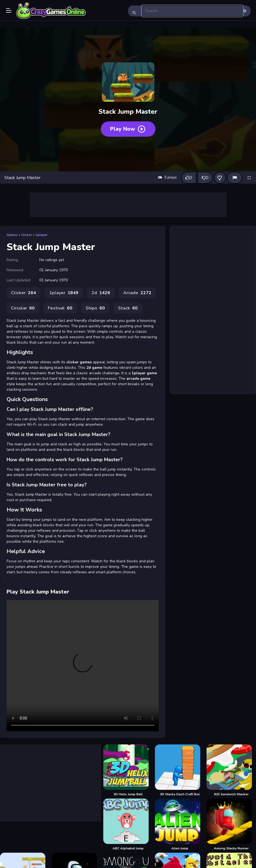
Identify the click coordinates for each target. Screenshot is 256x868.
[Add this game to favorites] (220, 178)
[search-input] (192, 11)
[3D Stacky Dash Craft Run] (180, 770)
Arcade (137, 293)
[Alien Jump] (180, 825)
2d (101, 293)
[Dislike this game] (205, 178)
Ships (95, 308)
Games (12, 235)
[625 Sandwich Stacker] (231, 770)
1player (42, 235)
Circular (23, 308)
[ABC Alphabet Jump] (128, 825)
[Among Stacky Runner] (231, 825)
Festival (60, 308)
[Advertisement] (128, 205)
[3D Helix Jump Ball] (128, 770)
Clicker (27, 235)
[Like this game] (189, 178)
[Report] (235, 178)
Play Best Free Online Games (51, 11)
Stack (128, 308)
